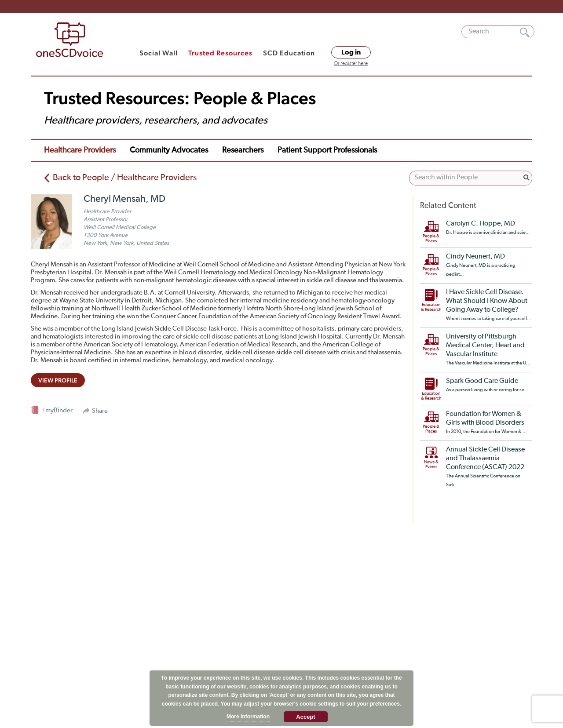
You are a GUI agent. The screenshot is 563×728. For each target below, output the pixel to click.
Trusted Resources (220, 53)
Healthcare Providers (80, 150)
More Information (248, 717)
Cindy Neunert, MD (475, 257)
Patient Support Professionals (327, 150)
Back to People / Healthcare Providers (125, 178)
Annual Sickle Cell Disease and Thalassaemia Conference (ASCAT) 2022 (485, 459)
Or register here (351, 64)
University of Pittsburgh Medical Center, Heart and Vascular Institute (485, 346)
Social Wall (159, 53)
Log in (351, 52)
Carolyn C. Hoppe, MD (481, 224)
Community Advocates (169, 150)
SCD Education (289, 53)
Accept (305, 717)
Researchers (243, 150)
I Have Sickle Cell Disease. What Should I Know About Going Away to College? (487, 301)
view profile (58, 380)
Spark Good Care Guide (482, 381)
